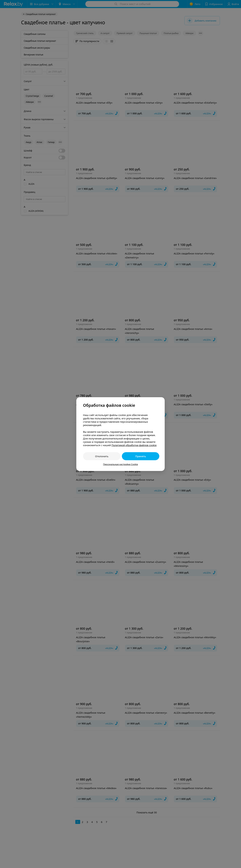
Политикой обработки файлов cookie (134, 445)
